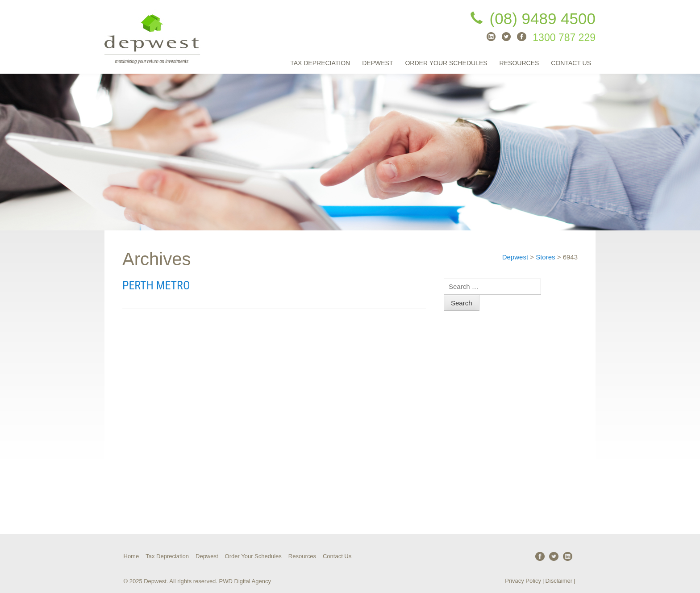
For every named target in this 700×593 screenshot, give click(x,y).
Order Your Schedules (446, 63)
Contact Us (571, 63)
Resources (519, 63)
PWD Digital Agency (245, 581)
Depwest (377, 63)
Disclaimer (559, 581)
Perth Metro (156, 285)
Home (131, 556)
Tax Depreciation (320, 63)
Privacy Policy (523, 581)
